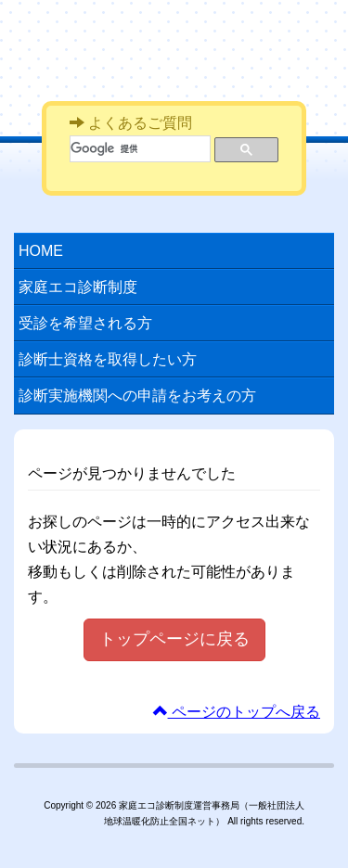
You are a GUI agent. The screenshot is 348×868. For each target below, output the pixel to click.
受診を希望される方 (85, 323)
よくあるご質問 (131, 123)
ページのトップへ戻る (237, 712)
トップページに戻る (174, 639)
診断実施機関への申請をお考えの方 (137, 396)
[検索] (138, 149)
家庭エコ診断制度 (181, 45)
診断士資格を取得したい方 (108, 359)
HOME (41, 251)
